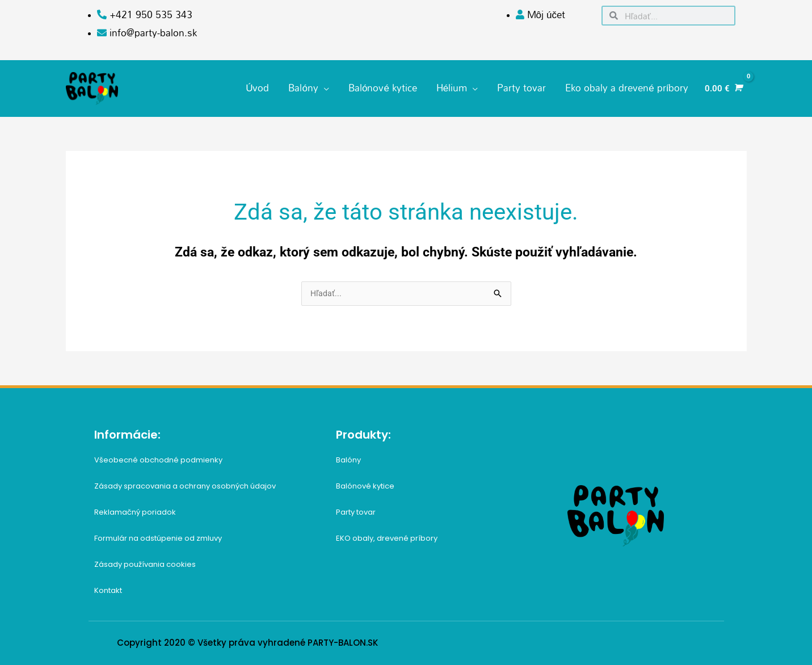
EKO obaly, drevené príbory (387, 534)
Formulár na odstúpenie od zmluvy (158, 534)
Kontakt (108, 586)
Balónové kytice (365, 481)
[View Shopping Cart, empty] (723, 86)
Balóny (348, 455)
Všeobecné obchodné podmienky (158, 455)
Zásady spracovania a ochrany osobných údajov (185, 481)
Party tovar (356, 508)
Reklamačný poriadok (135, 508)
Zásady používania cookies (145, 560)
